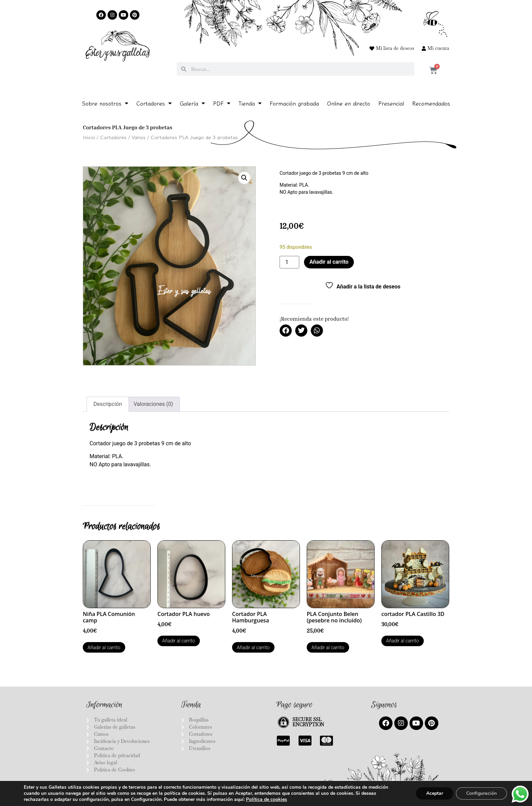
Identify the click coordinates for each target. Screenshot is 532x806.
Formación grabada (294, 103)
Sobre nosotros (105, 103)
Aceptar (435, 793)
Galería (192, 103)
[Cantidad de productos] (289, 262)
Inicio (89, 137)
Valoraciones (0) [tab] (153, 404)
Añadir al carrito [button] (104, 648)
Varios (139, 137)
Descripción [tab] (108, 404)
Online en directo (349, 103)
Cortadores (154, 103)
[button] (244, 178)
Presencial (391, 103)
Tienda (250, 103)
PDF (222, 103)
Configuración (481, 793)
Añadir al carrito (329, 262)
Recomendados (431, 103)
